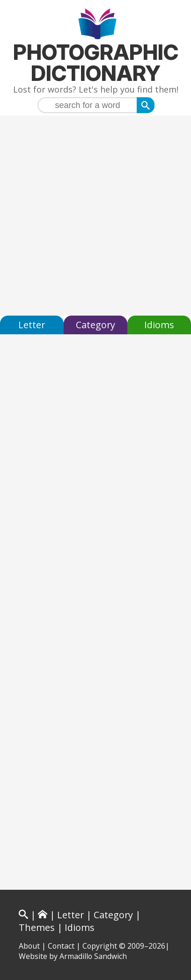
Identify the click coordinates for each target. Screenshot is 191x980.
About (29, 946)
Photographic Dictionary (96, 63)
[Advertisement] (95, 216)
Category (95, 325)
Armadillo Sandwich (93, 956)
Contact (61, 946)
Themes (37, 927)
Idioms (159, 325)
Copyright (100, 946)
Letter (32, 325)
